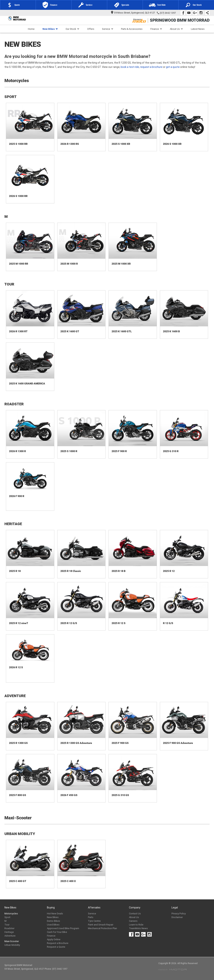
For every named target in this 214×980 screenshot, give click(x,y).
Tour (7, 925)
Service (108, 29)
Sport (7, 917)
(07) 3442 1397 (168, 13)
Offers (91, 29)
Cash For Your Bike (57, 932)
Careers (133, 921)
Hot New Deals (55, 914)
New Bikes (50, 29)
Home (31, 29)
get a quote (173, 67)
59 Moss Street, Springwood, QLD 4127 (133, 13)
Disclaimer (177, 917)
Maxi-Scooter (12, 941)
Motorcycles (11, 914)
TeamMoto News (138, 928)
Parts (91, 917)
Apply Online (54, 939)
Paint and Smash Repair (101, 925)
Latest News (198, 29)
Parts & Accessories (132, 29)
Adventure (10, 936)
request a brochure (151, 67)
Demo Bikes (53, 921)
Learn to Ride (136, 925)
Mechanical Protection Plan (102, 928)
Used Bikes (53, 925)
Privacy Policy (179, 914)
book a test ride (130, 67)
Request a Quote (56, 947)
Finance (156, 29)
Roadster (9, 928)
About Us (176, 29)
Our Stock (72, 29)
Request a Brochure (58, 943)
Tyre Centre (94, 921)
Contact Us (135, 914)
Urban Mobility (12, 945)
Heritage (9, 932)
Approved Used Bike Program (63, 928)
